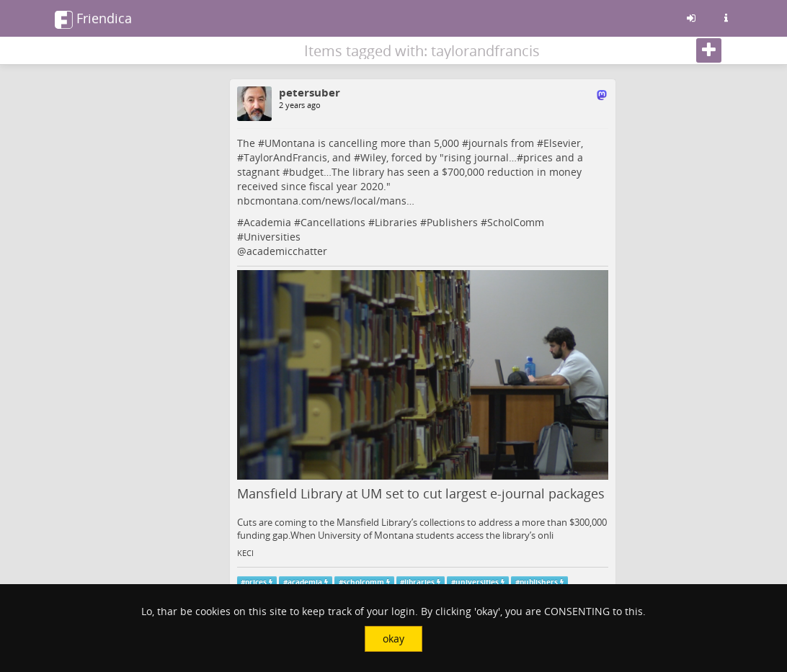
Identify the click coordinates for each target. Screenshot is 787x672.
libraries (419, 582)
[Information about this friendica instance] (726, 18)
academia (305, 582)
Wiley (373, 157)
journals (488, 143)
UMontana (290, 143)
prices (538, 157)
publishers (539, 582)
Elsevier (562, 143)
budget (306, 172)
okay (393, 639)
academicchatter (287, 251)
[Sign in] (691, 18)
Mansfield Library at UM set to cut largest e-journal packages (421, 493)
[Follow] (709, 50)
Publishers (452, 222)
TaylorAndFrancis (285, 157)
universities (477, 582)
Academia (267, 222)
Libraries (396, 222)
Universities (272, 237)
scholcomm (364, 582)
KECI (245, 553)
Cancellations (333, 222)
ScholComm (516, 222)
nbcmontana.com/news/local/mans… (326, 201)
